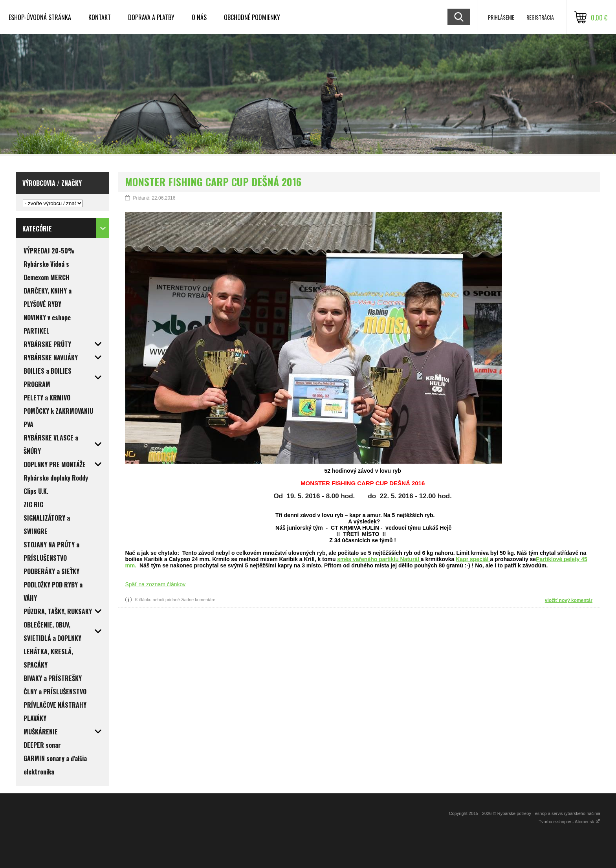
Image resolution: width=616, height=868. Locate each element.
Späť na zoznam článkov (155, 584)
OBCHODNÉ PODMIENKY (252, 17)
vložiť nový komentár (569, 600)
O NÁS (199, 17)
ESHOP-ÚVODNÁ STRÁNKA (40, 17)
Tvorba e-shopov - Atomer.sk (569, 822)
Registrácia (540, 17)
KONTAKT (100, 17)
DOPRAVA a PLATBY (151, 17)
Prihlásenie (501, 17)
